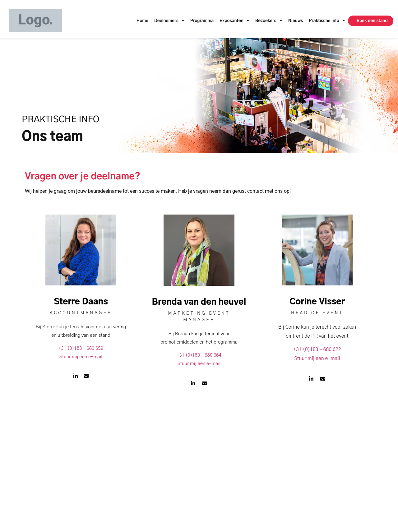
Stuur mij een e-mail (81, 357)
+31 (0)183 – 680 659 (81, 348)
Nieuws (296, 21)
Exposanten (234, 21)
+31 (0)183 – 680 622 (317, 349)
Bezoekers (269, 21)
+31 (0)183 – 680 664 (199, 355)
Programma (202, 21)
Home (142, 21)
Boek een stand (372, 21)
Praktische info (327, 21)
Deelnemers (169, 21)
